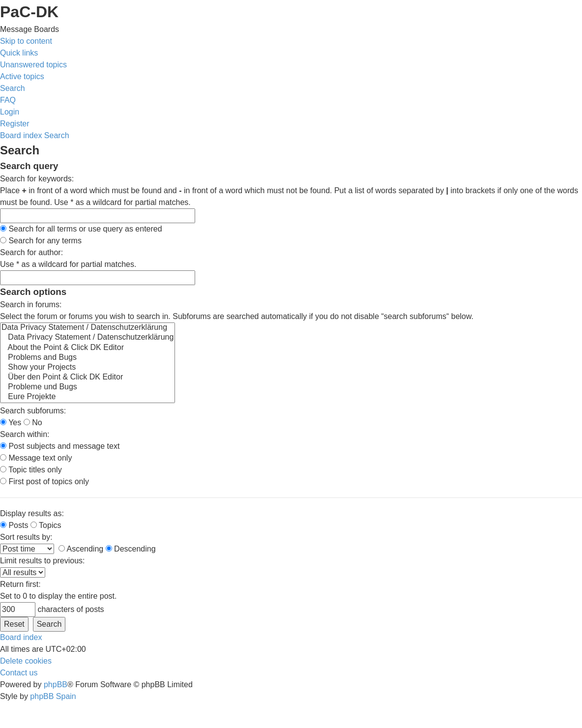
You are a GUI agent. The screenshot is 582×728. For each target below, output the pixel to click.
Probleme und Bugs (87, 387)
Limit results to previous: (43, 561)
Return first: (20, 584)
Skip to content (26, 41)
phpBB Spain (53, 696)
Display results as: (32, 513)
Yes (11, 422)
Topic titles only (31, 470)
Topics (46, 525)
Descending (131, 549)
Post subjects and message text (60, 446)
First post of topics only (44, 481)
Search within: (25, 434)
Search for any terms (41, 241)
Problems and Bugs (87, 358)
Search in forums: (31, 305)
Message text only (36, 458)
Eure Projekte (87, 397)
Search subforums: (33, 411)
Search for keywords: (37, 179)
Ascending (81, 549)
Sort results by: (26, 537)
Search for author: (31, 252)
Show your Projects (87, 368)
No (33, 422)
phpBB (56, 684)
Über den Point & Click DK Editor (87, 378)
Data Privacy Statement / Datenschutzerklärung (87, 328)
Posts (14, 525)
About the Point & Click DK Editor (87, 348)
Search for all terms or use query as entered (81, 229)
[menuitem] (33, 65)
